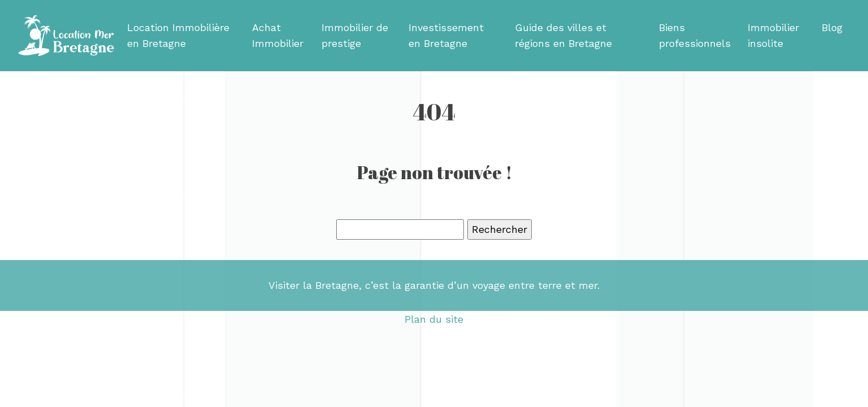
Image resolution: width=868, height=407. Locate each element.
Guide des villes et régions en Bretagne (563, 35)
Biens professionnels (695, 35)
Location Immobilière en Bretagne (178, 35)
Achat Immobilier (278, 35)
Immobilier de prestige (355, 35)
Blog (832, 27)
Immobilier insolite (773, 35)
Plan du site (434, 319)
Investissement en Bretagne (446, 35)
